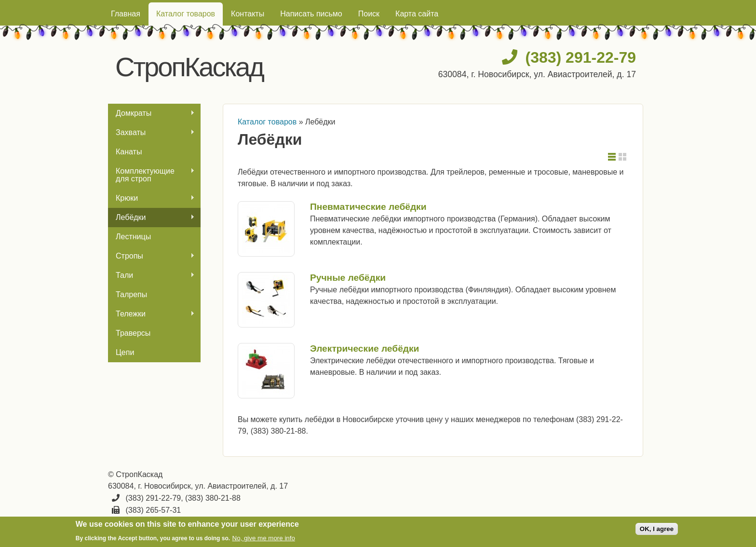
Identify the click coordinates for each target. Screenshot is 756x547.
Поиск (369, 14)
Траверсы (133, 333)
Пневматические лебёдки (368, 207)
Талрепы (131, 294)
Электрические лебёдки (364, 349)
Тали (151, 275)
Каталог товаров (186, 14)
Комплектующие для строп (151, 175)
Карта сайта (417, 14)
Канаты (129, 152)
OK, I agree (657, 529)
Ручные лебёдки (348, 278)
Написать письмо (311, 14)
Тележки (151, 314)
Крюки (151, 198)
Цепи (125, 352)
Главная (126, 14)
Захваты (151, 133)
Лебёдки (151, 218)
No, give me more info (264, 538)
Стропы (151, 256)
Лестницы (133, 237)
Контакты (248, 14)
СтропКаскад (189, 67)
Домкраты (151, 113)
